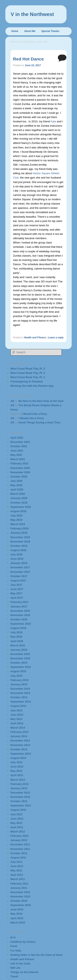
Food (14, 946)
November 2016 (20, 615)
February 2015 (20, 680)
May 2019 (16, 520)
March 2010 (18, 923)
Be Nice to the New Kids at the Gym (41, 401)
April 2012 (17, 827)
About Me (30, 31)
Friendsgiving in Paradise (27, 381)
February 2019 (20, 528)
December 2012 (20, 793)
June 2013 (17, 767)
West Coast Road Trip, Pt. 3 (28, 369)
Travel (14, 976)
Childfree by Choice (23, 942)
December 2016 (20, 611)
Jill (12, 401)
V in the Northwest (32, 14)
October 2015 (19, 663)
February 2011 (20, 884)
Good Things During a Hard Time (39, 422)
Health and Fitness (35, 338)
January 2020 (19, 498)
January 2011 (19, 888)
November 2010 (20, 896)
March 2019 (18, 524)
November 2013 (20, 745)
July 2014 (17, 710)
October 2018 (19, 546)
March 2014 (18, 728)
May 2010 (16, 914)
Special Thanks (50, 31)
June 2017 (17, 589)
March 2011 (18, 879)
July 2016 (17, 632)
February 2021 (20, 463)
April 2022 (17, 438)
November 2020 (20, 472)
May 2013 (16, 771)
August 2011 (18, 858)
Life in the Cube (21, 964)
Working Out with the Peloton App (32, 386)
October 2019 (19, 503)
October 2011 (19, 853)
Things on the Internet (25, 972)
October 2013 (19, 749)
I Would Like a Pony (34, 414)
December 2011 (20, 844)
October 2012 (19, 801)
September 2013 (21, 754)
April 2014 (17, 723)
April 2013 (17, 775)
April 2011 (17, 875)
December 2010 (20, 892)
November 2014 (20, 693)
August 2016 (18, 628)
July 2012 (17, 814)
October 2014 (19, 697)
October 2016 (19, 619)
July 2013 (17, 762)
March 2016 (18, 645)
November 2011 (20, 849)
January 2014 (19, 736)
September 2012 (21, 805)
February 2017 (20, 602)
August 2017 (18, 580)
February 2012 (20, 836)
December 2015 (20, 654)
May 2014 (16, 719)
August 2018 (18, 550)
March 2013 (18, 780)
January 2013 (19, 788)
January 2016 (19, 650)
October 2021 (19, 446)
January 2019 (19, 533)
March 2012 (18, 832)
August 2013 (18, 758)
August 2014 (18, 706)
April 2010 (17, 918)
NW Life (15, 968)
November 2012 (20, 797)
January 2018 (19, 563)
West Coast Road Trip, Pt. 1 (28, 377)
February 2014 (20, 732)
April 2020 (17, 489)
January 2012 (19, 840)
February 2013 (20, 784)
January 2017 (19, 607)
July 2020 (17, 481)
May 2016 (16, 637)
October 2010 (19, 901)
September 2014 (21, 702)
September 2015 (21, 667)
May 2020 (16, 485)
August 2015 (18, 671)
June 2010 (17, 909)
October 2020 (19, 477)
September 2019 (21, 507)
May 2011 (16, 870)
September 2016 (21, 624)
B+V (13, 937)
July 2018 (17, 554)
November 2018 (20, 542)
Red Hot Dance (28, 59)
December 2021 (20, 442)
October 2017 (19, 576)
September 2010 (21, 905)
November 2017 (20, 572)
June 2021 (17, 451)
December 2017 (20, 567)
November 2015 (20, 658)
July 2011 (17, 862)
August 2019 (18, 511)
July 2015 (17, 676)
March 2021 (18, 459)
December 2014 (20, 689)
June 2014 (17, 715)
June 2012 (17, 819)
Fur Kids (16, 951)
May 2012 (16, 823)
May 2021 (16, 455)
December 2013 (20, 741)
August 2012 (18, 810)
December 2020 (20, 468)
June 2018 (17, 559)
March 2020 (18, 494)
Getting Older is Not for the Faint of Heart (37, 955)
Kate (53, 121)
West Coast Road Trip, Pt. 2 (28, 373)
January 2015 (19, 684)
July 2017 (17, 585)
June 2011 (17, 866)
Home (15, 31)
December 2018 (20, 537)
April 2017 (17, 598)
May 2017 (16, 593)
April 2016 (17, 641)
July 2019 (17, 516)
